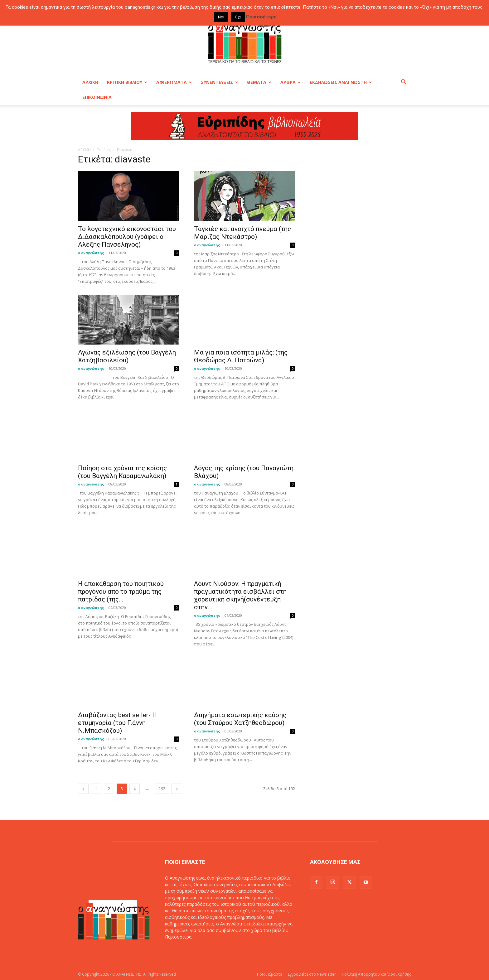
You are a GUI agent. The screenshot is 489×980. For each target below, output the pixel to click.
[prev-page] (83, 789)
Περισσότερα (178, 937)
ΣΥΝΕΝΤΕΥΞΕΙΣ (219, 82)
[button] (404, 83)
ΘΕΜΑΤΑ (259, 82)
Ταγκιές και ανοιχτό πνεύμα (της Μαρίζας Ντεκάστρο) (242, 233)
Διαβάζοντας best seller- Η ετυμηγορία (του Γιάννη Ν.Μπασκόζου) (117, 723)
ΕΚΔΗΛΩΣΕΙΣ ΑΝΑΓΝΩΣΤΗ (341, 82)
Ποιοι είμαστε (269, 974)
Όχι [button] (238, 17)
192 (162, 789)
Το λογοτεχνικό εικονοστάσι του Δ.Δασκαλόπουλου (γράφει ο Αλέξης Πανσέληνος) (127, 237)
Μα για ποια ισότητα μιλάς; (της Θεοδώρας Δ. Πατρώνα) (241, 356)
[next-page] (177, 789)
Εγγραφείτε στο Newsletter (312, 974)
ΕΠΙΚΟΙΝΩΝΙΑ (97, 97)
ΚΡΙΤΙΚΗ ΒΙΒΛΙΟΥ (127, 82)
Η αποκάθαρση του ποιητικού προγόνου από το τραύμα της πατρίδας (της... (121, 591)
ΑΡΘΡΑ (290, 82)
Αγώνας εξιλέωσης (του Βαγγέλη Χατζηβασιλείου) (127, 356)
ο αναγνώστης (91, 253)
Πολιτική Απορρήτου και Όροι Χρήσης (376, 974)
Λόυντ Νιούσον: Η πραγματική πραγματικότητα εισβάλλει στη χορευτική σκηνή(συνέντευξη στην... (240, 595)
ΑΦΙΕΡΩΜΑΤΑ (174, 82)
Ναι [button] (221, 17)
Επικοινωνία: (179, 950)
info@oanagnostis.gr (213, 950)
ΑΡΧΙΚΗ (90, 82)
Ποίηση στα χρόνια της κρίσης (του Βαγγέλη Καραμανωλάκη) (122, 472)
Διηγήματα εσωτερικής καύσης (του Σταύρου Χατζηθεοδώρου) (240, 719)
